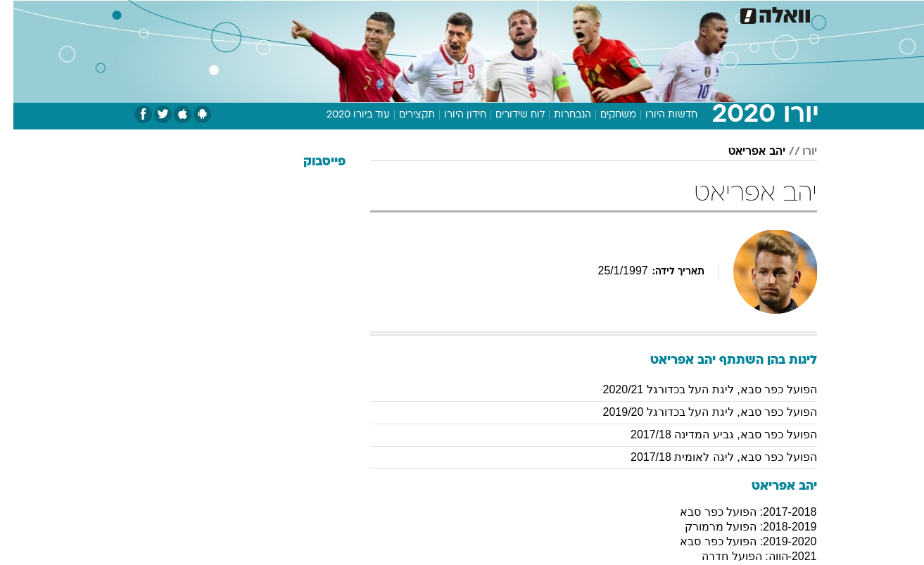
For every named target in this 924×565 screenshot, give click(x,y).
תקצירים (404, 115)
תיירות (406, 14)
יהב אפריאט (743, 152)
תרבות (618, 14)
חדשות (711, 14)
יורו (796, 152)
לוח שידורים (507, 115)
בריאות (454, 14)
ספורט (664, 14)
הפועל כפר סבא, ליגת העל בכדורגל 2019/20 (697, 412)
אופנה (302, 14)
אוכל (498, 14)
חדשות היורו (658, 115)
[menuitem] (703, 14)
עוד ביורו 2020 (345, 115)
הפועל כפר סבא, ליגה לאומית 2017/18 (710, 457)
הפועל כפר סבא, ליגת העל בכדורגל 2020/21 (697, 389)
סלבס (574, 14)
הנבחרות (559, 115)
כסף (534, 14)
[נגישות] (19, 14)
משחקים (605, 115)
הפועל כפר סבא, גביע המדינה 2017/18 (710, 434)
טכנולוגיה (353, 14)
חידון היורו (452, 115)
